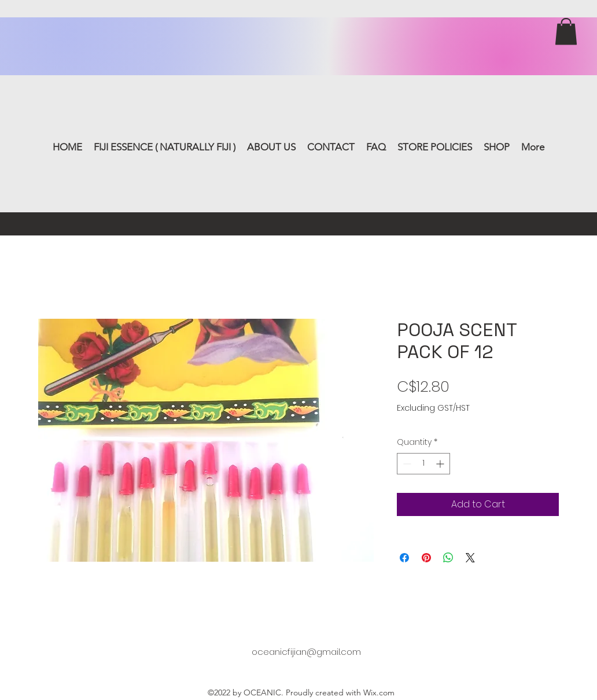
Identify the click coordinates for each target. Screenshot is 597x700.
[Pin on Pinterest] (426, 558)
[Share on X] (470, 558)
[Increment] (441, 464)
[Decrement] (406, 464)
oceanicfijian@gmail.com (306, 652)
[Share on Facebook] (404, 558)
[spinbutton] (423, 464)
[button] (566, 32)
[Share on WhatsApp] (448, 558)
